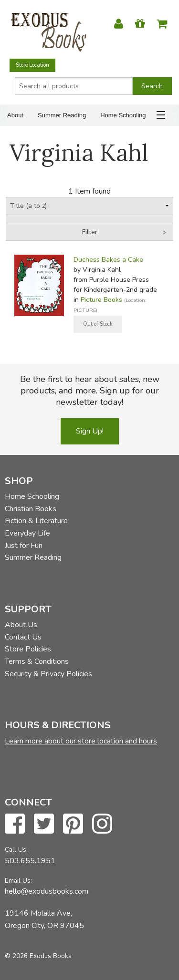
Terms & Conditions (37, 661)
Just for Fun (24, 546)
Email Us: (18, 881)
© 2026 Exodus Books (38, 956)
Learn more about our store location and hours (81, 741)
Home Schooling (123, 115)
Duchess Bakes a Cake (108, 260)
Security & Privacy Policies (48, 674)
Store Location (32, 65)
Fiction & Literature (36, 521)
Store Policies (28, 649)
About (15, 115)
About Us (21, 625)
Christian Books (31, 509)
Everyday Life (27, 533)
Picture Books (101, 300)
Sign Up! (90, 431)
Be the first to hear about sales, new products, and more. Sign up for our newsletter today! (90, 391)
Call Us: (16, 850)
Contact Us (23, 637)
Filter (90, 232)
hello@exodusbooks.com (47, 891)
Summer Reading (62, 115)
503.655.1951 (30, 861)
